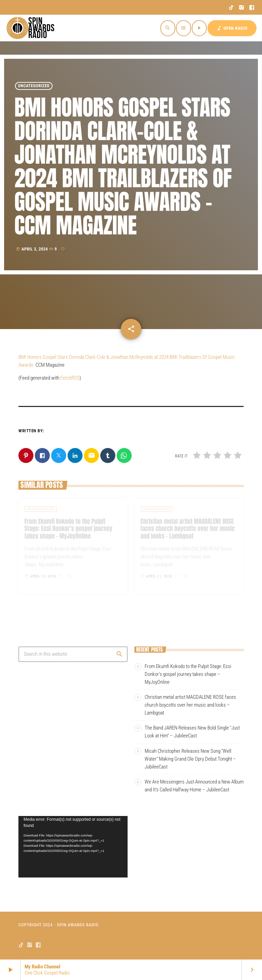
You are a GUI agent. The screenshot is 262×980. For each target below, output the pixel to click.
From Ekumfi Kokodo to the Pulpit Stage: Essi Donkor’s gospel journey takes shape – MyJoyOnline (188, 674)
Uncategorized (34, 86)
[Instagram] (242, 8)
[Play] (199, 28)
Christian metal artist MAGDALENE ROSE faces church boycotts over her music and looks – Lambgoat (190, 705)
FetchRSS (70, 378)
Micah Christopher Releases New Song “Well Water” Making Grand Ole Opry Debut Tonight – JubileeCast (190, 759)
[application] (73, 847)
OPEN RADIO (232, 28)
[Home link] (31, 28)
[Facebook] (252, 8)
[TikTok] (231, 8)
